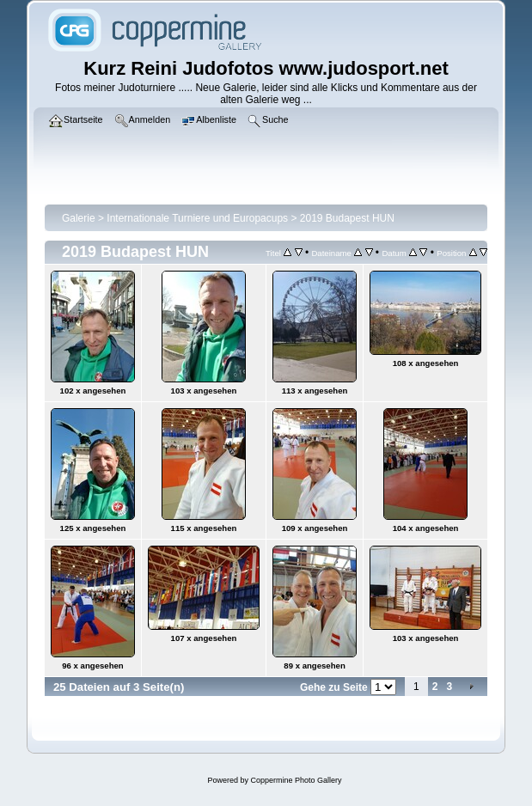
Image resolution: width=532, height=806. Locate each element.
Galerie (79, 218)
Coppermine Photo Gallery (296, 780)
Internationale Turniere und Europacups (197, 218)
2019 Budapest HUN (347, 218)
